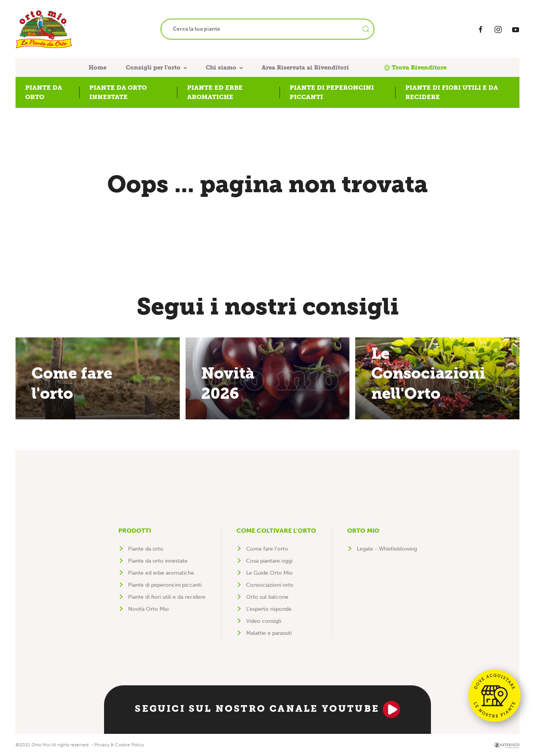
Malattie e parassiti (269, 633)
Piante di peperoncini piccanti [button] (332, 92)
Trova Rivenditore (415, 68)
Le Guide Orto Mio (269, 573)
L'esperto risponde (269, 609)
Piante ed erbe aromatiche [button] (215, 92)
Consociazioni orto (270, 585)
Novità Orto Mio (149, 609)
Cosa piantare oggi (269, 561)
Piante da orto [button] (44, 92)
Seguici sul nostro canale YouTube (267, 709)
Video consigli (264, 621)
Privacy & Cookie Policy (119, 745)
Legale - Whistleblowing (387, 549)
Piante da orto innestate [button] (118, 92)
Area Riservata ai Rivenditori (305, 68)
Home (97, 68)
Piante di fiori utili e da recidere (167, 597)
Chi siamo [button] (221, 68)
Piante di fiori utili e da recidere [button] (452, 92)
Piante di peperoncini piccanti (165, 585)
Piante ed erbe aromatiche (161, 573)
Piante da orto (146, 549)
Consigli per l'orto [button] (153, 68)
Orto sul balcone (267, 597)
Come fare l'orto (267, 549)
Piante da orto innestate (158, 561)
